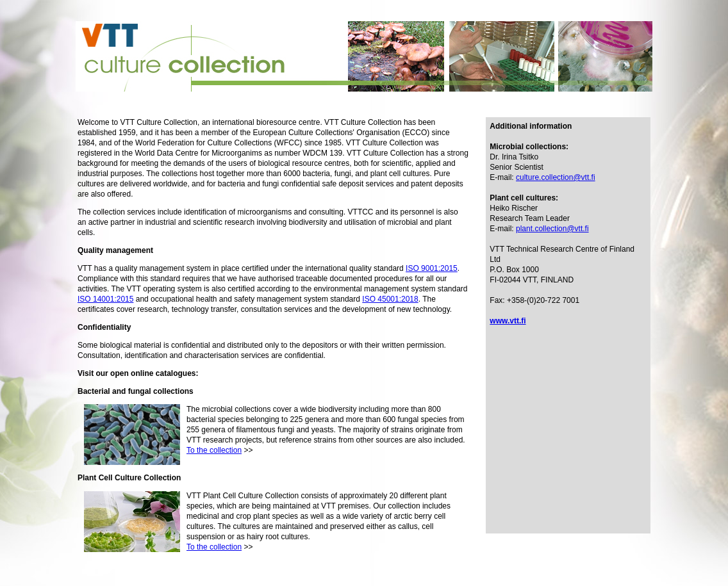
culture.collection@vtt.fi (556, 177)
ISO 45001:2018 (390, 299)
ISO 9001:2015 (432, 268)
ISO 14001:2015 (105, 299)
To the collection (214, 450)
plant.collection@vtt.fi (552, 229)
